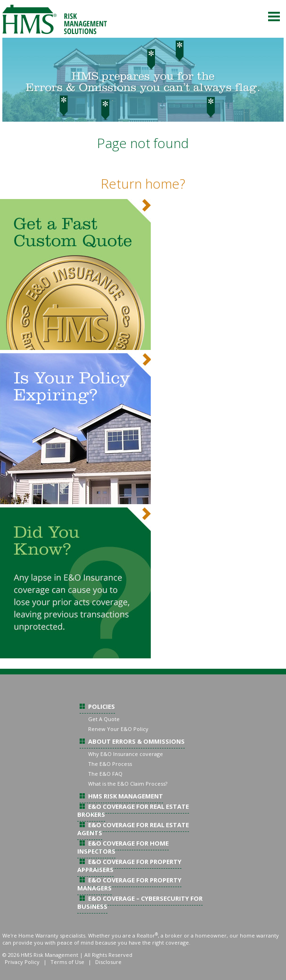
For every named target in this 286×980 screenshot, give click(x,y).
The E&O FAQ (105, 774)
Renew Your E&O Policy (118, 729)
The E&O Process (110, 764)
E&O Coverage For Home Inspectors (123, 847)
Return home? (143, 183)
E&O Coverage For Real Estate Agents (133, 829)
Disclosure (108, 962)
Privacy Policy (22, 962)
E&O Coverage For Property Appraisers (129, 866)
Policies (102, 706)
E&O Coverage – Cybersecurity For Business (140, 902)
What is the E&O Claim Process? (128, 784)
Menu (274, 17)
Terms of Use (67, 962)
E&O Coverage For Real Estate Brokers (133, 810)
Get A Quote (104, 719)
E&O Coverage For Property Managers (129, 884)
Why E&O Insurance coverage (126, 754)
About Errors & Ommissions (136, 741)
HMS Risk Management (126, 796)
